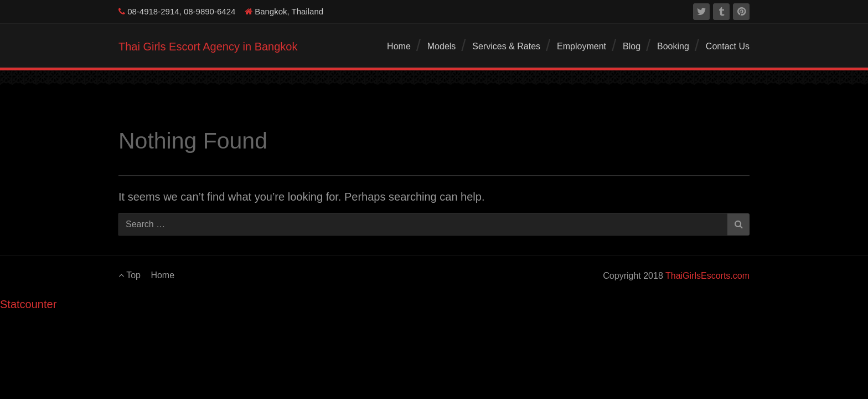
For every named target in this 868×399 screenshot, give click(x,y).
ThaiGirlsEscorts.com (707, 276)
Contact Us (728, 46)
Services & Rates (506, 46)
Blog (632, 46)
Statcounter (28, 304)
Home (399, 46)
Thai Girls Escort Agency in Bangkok (208, 47)
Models (442, 46)
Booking (673, 46)
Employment (582, 46)
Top (130, 275)
